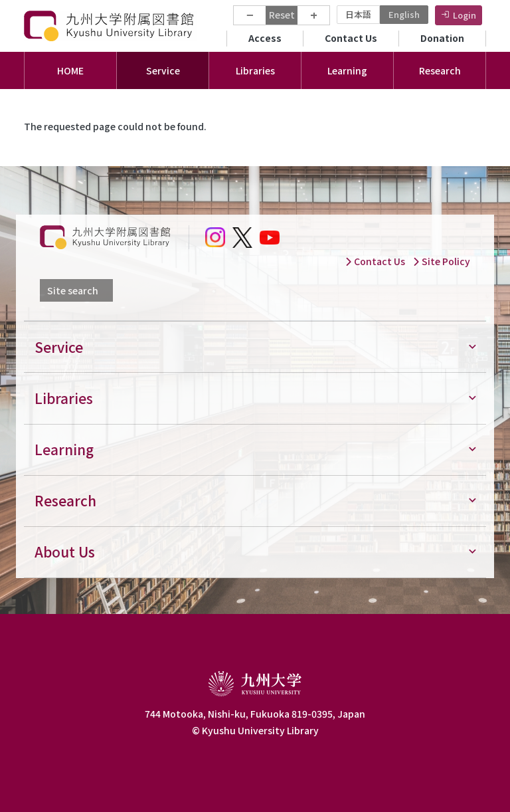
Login (465, 15)
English (404, 14)
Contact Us (351, 38)
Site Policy (441, 261)
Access (265, 38)
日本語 (358, 14)
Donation (442, 38)
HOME (70, 70)
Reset (282, 15)
